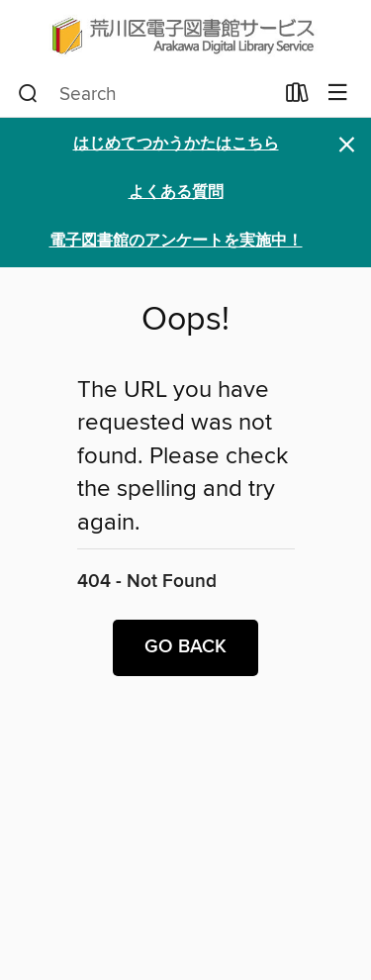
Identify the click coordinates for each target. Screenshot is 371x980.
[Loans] (297, 97)
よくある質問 (176, 193)
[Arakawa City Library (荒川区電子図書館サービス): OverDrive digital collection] (185, 35)
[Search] (28, 94)
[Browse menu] (338, 94)
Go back (185, 647)
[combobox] (145, 94)
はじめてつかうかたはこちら (176, 144)
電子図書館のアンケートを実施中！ (176, 241)
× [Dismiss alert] (347, 145)
